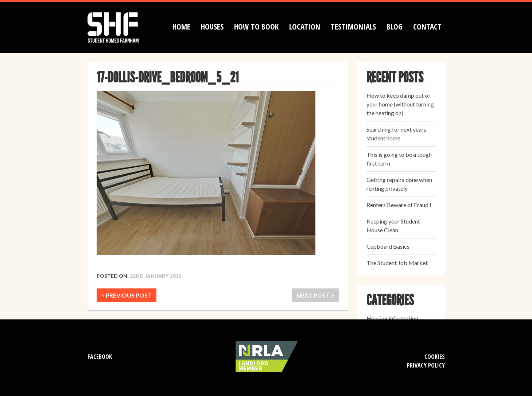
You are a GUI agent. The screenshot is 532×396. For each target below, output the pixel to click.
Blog (395, 27)
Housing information (392, 318)
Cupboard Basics (388, 246)
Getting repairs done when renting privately (399, 184)
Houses (212, 27)
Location (305, 27)
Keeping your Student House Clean (393, 226)
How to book (256, 27)
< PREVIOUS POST (127, 295)
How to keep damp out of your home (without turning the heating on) (400, 104)
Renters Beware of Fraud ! (399, 205)
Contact (427, 27)
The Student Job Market (397, 263)
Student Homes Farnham (120, 26)
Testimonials (353, 27)
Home (181, 27)
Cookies (435, 357)
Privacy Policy (426, 365)
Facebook (100, 357)
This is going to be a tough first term (399, 159)
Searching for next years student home (396, 134)
